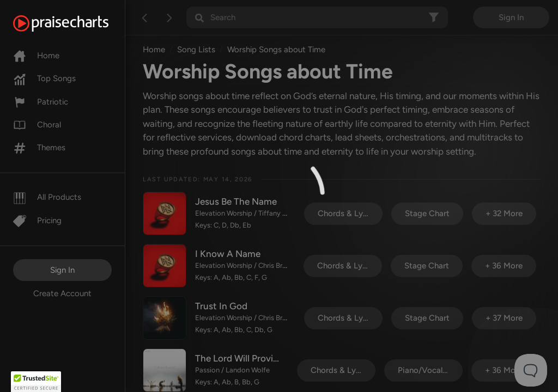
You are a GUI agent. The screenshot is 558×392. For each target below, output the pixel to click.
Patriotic (41, 102)
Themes (39, 148)
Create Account (62, 293)
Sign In (62, 270)
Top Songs (44, 78)
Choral (37, 125)
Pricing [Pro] (37, 220)
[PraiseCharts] (74, 23)
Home (36, 56)
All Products (47, 197)
